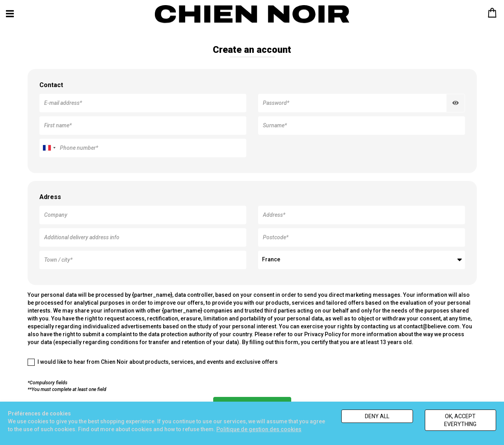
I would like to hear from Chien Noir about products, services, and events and (153, 362)
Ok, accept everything (460, 420)
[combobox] (49, 148)
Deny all (377, 416)
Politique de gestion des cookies (259, 429)
